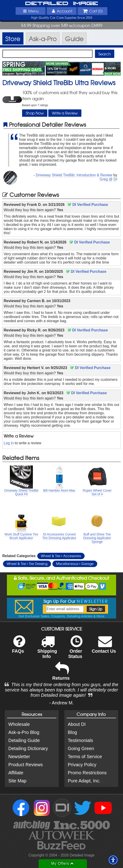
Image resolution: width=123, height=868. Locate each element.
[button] (113, 860)
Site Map (17, 781)
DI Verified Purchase (88, 205)
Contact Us (104, 647)
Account (61, 11)
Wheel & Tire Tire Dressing (27, 564)
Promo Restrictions (87, 773)
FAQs (19, 647)
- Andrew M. (61, 703)
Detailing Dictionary (28, 748)
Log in (9, 443)
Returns (61, 674)
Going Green (81, 748)
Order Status (75, 650)
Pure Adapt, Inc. (84, 781)
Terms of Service (85, 757)
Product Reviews (26, 765)
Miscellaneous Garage (75, 564)
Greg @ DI (108, 179)
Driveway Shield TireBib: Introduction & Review (74, 175)
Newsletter (19, 757)
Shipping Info (47, 650)
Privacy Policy (82, 765)
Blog (72, 732)
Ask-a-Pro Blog (24, 732)
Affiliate (16, 773)
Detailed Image (62, 4)
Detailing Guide (24, 740)
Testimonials (80, 740)
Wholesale (19, 724)
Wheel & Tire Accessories (61, 556)
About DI (77, 724)
